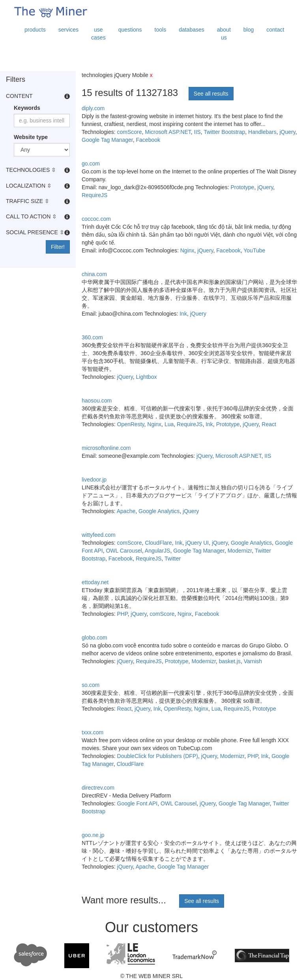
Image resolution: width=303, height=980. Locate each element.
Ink (183, 314)
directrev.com (98, 788)
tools (161, 30)
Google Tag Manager (107, 140)
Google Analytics (159, 511)
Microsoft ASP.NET (168, 132)
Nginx (187, 250)
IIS (197, 132)
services (68, 30)
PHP (123, 614)
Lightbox (147, 377)
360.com (92, 337)
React (269, 424)
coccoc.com (96, 219)
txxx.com (93, 732)
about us (224, 34)
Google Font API (137, 803)
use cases (98, 34)
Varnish (253, 661)
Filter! (58, 247)
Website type (31, 137)
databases (192, 30)
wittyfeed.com (99, 535)
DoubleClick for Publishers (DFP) (158, 756)
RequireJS (94, 195)
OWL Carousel (124, 551)
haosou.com (97, 401)
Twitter (173, 559)
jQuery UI (197, 543)
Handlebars (262, 132)
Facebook (148, 140)
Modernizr (240, 551)
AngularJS (158, 551)
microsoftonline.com (106, 448)
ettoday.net (95, 582)
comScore (130, 132)
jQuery (287, 132)
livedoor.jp (94, 480)
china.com (94, 274)
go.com (91, 164)
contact (275, 30)
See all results (211, 94)
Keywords (27, 108)
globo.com (94, 638)
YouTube (254, 250)
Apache (126, 511)
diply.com (93, 108)
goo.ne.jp (93, 835)
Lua (169, 424)
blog (249, 30)
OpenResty (131, 424)
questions (130, 30)
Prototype (242, 187)
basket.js (230, 661)
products (35, 30)
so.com (91, 685)
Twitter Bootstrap (224, 132)
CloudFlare (158, 543)
